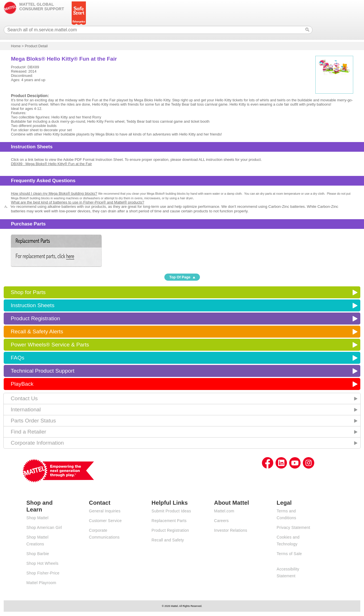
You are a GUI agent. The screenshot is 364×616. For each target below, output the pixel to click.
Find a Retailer (29, 432)
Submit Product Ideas (171, 511)
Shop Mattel (37, 518)
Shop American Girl (44, 527)
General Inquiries (105, 511)
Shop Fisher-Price (43, 573)
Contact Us (24, 398)
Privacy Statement (293, 527)
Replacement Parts (169, 521)
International (26, 409)
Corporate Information (37, 443)
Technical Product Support (43, 371)
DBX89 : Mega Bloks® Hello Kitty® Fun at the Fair (51, 164)
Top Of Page (180, 277)
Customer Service (105, 521)
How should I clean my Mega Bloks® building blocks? (54, 193)
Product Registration (36, 318)
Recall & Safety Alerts (37, 331)
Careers (222, 521)
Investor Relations (231, 530)
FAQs (18, 358)
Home (16, 46)
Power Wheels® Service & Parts (50, 345)
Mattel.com (224, 511)
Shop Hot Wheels (43, 563)
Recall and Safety (168, 540)
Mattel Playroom (41, 583)
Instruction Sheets (33, 305)
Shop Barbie (38, 554)
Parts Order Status (33, 421)
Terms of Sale (289, 554)
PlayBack (22, 384)
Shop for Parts (28, 292)
